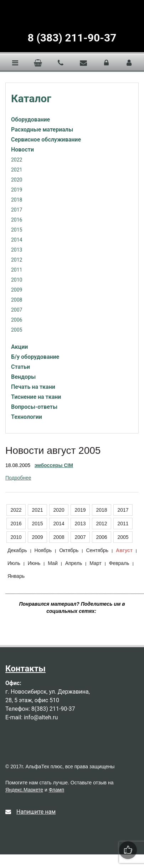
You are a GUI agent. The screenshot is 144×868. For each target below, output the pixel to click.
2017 (17, 210)
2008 (17, 300)
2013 (17, 250)
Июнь (34, 563)
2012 (17, 260)
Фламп (56, 790)
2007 (17, 310)
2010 (17, 280)
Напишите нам (30, 812)
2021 (17, 170)
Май (53, 563)
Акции (19, 347)
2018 (17, 200)
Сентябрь (97, 550)
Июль (14, 563)
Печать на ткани (33, 387)
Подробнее (18, 478)
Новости (22, 150)
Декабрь (17, 550)
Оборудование (30, 120)
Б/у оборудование (35, 357)
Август (124, 550)
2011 (17, 270)
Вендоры (23, 377)
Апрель (74, 563)
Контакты (25, 669)
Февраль (119, 563)
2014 (17, 240)
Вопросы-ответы (34, 407)
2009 (17, 290)
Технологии (27, 417)
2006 (17, 320)
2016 (17, 220)
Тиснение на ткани (36, 397)
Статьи (20, 367)
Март (96, 563)
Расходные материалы (42, 130)
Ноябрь (43, 550)
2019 (17, 190)
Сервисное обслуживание (46, 140)
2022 (17, 160)
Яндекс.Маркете (24, 790)
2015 (17, 230)
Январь (16, 576)
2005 (17, 330)
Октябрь (69, 550)
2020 (17, 180)
